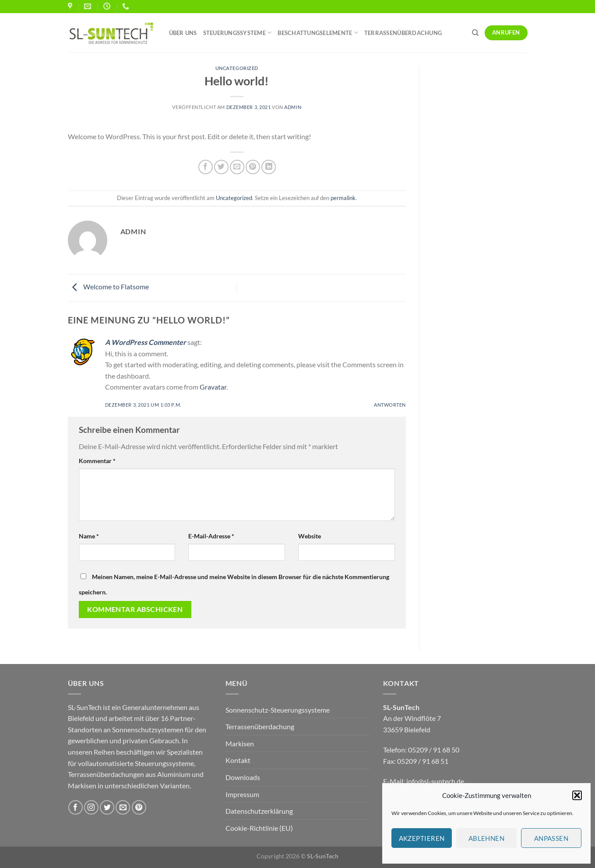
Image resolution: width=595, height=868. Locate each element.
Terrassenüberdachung (403, 33)
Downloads (243, 777)
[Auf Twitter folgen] (107, 807)
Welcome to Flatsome (108, 287)
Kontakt (238, 760)
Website (310, 536)
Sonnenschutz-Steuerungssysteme (278, 710)
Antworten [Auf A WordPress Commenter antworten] (390, 405)
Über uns (183, 33)
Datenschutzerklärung (259, 811)
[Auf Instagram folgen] (91, 807)
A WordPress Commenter (146, 342)
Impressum (242, 794)
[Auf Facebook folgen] (76, 807)
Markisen (240, 743)
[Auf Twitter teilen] (221, 167)
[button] (577, 795)
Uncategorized (237, 68)
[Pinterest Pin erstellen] (253, 167)
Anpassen (551, 838)
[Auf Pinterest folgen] (139, 807)
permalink (343, 198)
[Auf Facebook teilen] (206, 167)
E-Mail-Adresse (211, 536)
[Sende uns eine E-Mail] (123, 807)
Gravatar (213, 387)
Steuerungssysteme (238, 33)
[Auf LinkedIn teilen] (269, 167)
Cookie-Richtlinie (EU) (259, 828)
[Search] (475, 33)
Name (89, 536)
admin (293, 107)
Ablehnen (487, 838)
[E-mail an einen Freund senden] (237, 167)
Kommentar (97, 461)
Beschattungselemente (318, 33)
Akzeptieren (422, 838)
